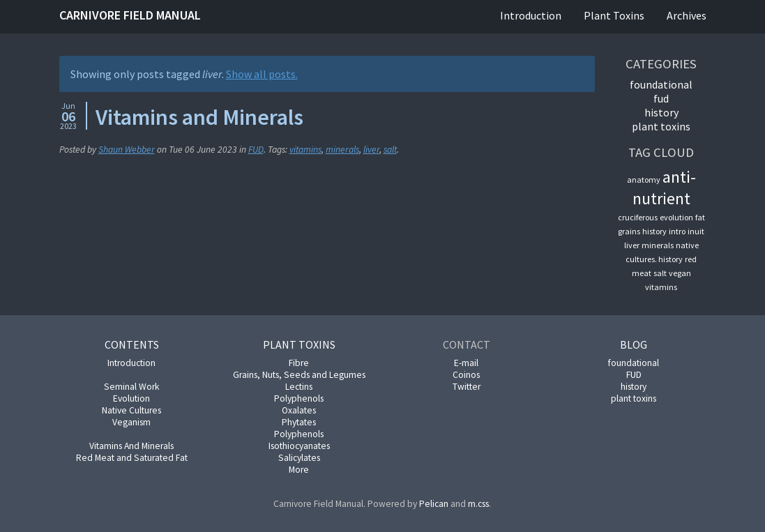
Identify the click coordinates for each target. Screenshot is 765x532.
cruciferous (638, 217)
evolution (676, 217)
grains (629, 231)
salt (390, 150)
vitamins (305, 150)
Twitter (467, 387)
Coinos (466, 375)
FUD (256, 150)
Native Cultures (131, 410)
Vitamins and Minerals (199, 117)
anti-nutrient (664, 188)
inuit (696, 231)
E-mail (466, 363)
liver (371, 150)
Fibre (299, 363)
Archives (687, 15)
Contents (132, 344)
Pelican (434, 504)
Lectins (299, 387)
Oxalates (299, 410)
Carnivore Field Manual (130, 15)
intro (677, 231)
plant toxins (661, 126)
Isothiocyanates (299, 446)
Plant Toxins (614, 15)
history (661, 112)
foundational (661, 84)
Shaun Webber (127, 150)
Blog (634, 344)
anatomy (644, 180)
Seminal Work (132, 387)
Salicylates (299, 458)
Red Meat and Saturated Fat (132, 458)
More (299, 470)
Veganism (131, 422)
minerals (342, 150)
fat (700, 217)
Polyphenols (299, 398)
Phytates (299, 422)
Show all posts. (262, 74)
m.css (478, 504)
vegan (680, 273)
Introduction (531, 15)
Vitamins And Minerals (131, 446)
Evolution (131, 398)
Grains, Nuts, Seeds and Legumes (299, 375)
